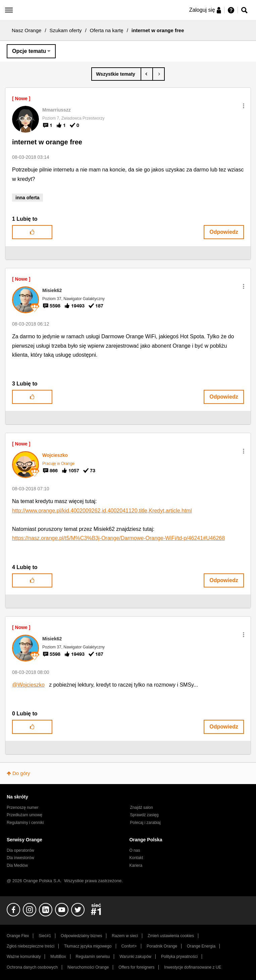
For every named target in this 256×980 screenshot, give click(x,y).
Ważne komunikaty (24, 957)
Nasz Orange (27, 30)
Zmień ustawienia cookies (171, 936)
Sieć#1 (45, 936)
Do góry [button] (21, 773)
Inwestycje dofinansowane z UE (193, 967)
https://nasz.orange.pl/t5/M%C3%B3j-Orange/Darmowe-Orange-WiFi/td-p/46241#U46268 (118, 538)
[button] (244, 106)
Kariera (136, 865)
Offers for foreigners (136, 967)
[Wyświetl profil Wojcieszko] (55, 455)
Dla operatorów (20, 850)
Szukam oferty (66, 30)
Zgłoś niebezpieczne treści (31, 946)
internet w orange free (47, 142)
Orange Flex (18, 936)
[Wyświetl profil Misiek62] (52, 290)
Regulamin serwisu (93, 957)
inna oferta (28, 198)
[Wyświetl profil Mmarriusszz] (57, 110)
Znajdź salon (142, 808)
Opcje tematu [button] (29, 51)
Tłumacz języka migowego (88, 946)
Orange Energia (201, 946)
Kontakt (136, 858)
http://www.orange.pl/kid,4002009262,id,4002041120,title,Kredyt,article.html (102, 511)
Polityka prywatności (179, 957)
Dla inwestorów (20, 858)
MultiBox (58, 957)
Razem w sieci (125, 936)
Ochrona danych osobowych (32, 967)
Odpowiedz (224, 232)
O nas (135, 850)
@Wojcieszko (28, 685)
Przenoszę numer (23, 808)
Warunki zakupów (135, 957)
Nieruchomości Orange (88, 967)
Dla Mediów (17, 865)
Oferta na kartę (107, 30)
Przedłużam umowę (24, 815)
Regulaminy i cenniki (25, 823)
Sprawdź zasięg (144, 815)
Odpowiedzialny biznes (81, 936)
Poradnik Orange (162, 946)
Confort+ (129, 946)
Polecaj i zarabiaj (145, 823)
